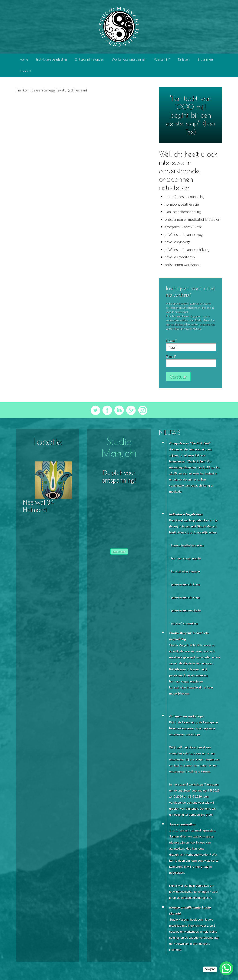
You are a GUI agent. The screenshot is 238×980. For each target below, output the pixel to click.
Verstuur (178, 377)
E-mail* (171, 356)
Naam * (171, 341)
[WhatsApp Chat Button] (226, 968)
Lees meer (119, 551)
